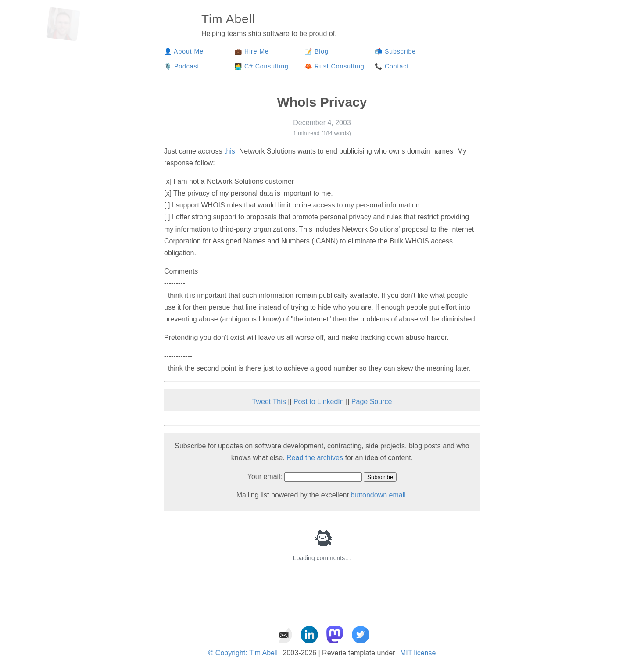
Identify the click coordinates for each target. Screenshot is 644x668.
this (230, 151)
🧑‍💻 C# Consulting (261, 66)
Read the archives (315, 458)
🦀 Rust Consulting (335, 66)
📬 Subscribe (395, 51)
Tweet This (269, 402)
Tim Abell (228, 19)
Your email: (265, 477)
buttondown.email (378, 495)
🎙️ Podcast (183, 66)
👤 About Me (184, 51)
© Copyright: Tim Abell (243, 653)
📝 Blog (317, 51)
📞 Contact (392, 66)
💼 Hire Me (252, 51)
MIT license (418, 653)
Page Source (372, 402)
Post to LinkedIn (319, 402)
